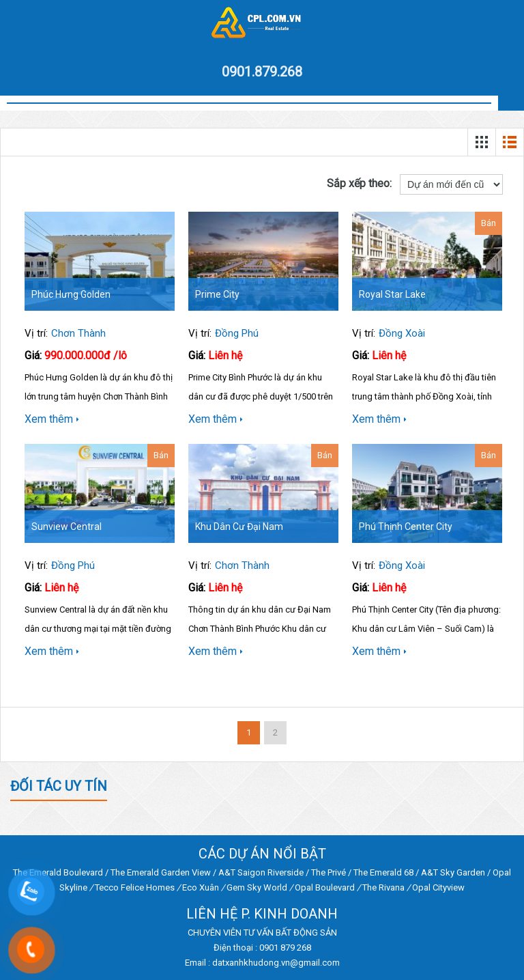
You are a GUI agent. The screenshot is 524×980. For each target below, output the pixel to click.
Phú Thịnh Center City (406, 527)
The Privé (329, 872)
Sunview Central (67, 527)
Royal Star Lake (392, 294)
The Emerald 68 (383, 872)
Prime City (217, 294)
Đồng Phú (237, 333)
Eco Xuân (201, 887)
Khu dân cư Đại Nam (239, 527)
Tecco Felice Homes (135, 887)
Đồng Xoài (402, 333)
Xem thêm (52, 419)
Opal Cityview (438, 887)
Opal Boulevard (325, 887)
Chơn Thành (78, 333)
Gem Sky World (257, 887)
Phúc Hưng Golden (71, 294)
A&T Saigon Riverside (261, 872)
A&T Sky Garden (453, 872)
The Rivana (383, 887)
